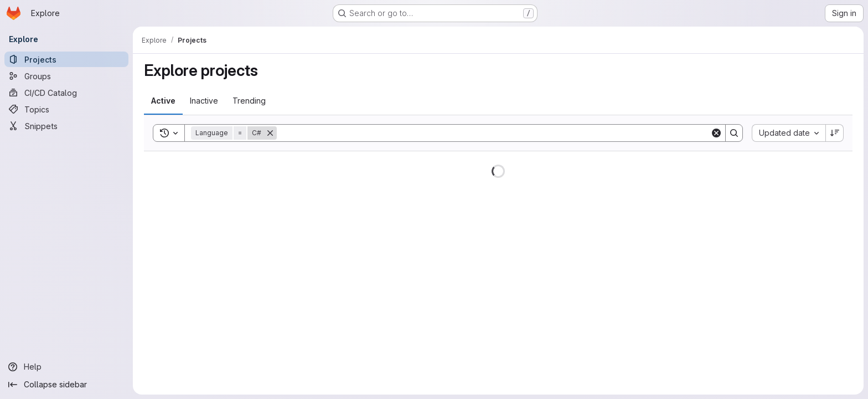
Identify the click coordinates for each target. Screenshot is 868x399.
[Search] (494, 133)
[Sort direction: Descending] (835, 133)
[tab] (163, 101)
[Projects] (66, 59)
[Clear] (716, 133)
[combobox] (789, 133)
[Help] (66, 367)
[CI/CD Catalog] (66, 93)
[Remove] (270, 133)
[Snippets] (66, 126)
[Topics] (66, 109)
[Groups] (66, 76)
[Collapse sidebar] (66, 385)
